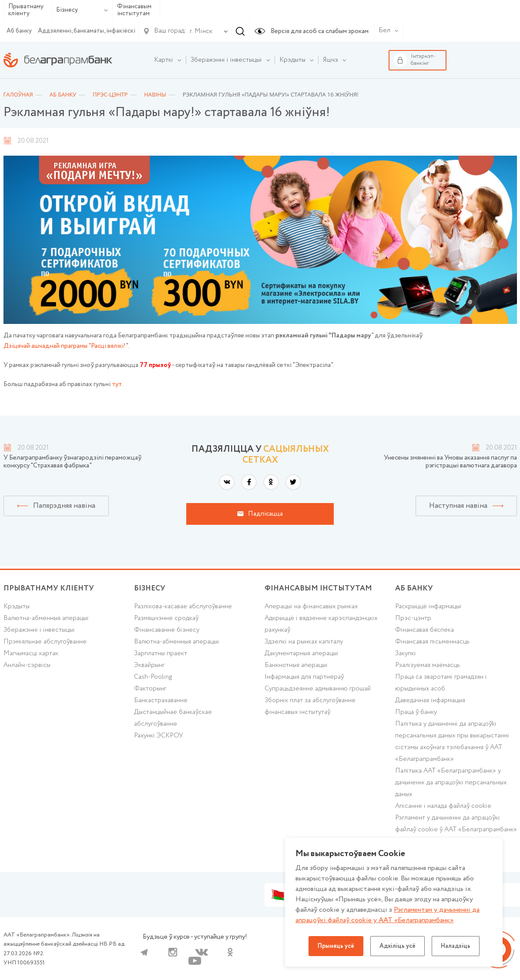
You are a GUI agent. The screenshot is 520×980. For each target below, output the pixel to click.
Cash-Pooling (153, 677)
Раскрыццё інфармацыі (428, 607)
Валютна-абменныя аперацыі (46, 618)
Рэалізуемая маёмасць (428, 665)
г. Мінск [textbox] (201, 31)
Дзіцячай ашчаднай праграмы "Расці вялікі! (65, 346)
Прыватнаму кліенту (26, 10)
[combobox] (199, 31)
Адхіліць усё (398, 946)
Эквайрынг (149, 665)
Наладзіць (456, 946)
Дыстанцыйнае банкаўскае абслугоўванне (173, 718)
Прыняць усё (336, 946)
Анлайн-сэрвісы (27, 665)
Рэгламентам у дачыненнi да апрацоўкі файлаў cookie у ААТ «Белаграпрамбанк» (387, 915)
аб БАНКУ (414, 588)
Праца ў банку (416, 712)
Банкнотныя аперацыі (296, 665)
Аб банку (19, 31)
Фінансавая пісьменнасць (432, 642)
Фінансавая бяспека (424, 630)
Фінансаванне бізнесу (167, 630)
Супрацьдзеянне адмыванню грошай (318, 689)
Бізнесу (82, 10)
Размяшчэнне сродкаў (166, 618)
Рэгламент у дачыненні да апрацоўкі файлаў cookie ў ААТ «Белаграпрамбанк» (456, 824)
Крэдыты (17, 607)
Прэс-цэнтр (413, 618)
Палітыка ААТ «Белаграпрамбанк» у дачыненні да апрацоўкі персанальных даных (451, 783)
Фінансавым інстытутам (134, 10)
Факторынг (150, 689)
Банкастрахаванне (161, 700)
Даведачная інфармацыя (430, 700)
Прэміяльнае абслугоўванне (45, 642)
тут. (117, 384)
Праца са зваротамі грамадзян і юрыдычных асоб (441, 683)
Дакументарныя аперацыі (302, 653)
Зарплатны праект (161, 653)
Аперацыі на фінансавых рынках (311, 607)
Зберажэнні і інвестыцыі (39, 630)
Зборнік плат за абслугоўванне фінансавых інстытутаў (310, 706)
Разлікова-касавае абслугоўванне (183, 607)
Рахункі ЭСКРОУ (159, 736)
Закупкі (406, 653)
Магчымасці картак (31, 653)
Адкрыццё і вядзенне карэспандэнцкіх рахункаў (321, 624)
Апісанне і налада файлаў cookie (443, 806)
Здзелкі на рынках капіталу (304, 642)
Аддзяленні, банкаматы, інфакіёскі (87, 31)
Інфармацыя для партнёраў (304, 677)
